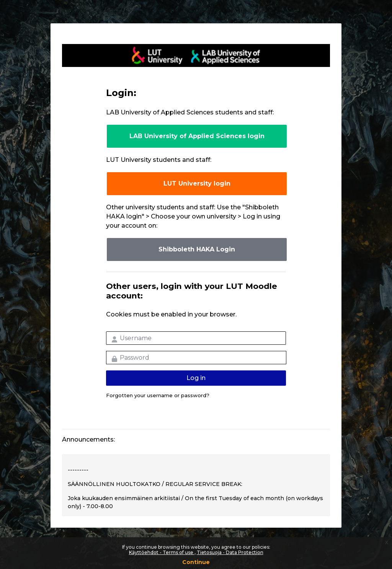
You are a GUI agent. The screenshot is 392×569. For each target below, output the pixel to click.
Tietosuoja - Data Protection (230, 552)
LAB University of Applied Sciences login (197, 136)
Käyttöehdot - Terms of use (162, 552)
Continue (196, 562)
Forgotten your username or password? (158, 395)
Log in (196, 378)
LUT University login (197, 183)
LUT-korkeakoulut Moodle (196, 55)
